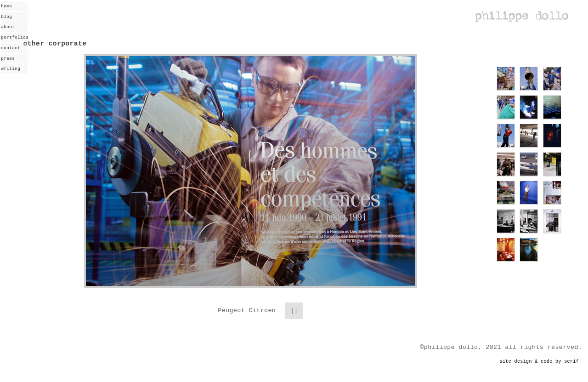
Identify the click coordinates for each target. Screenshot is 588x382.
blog (6, 17)
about (8, 27)
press (8, 59)
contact (11, 48)
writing (11, 69)
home (6, 6)
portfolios (14, 37)
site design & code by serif (540, 361)
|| (294, 310)
